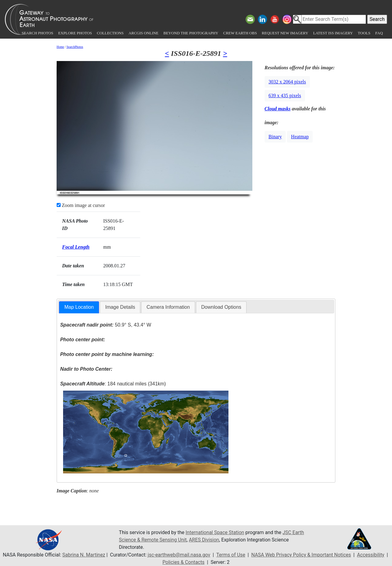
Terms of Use (231, 555)
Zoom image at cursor (81, 205)
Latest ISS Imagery (333, 33)
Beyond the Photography (191, 33)
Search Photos (38, 33)
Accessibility (371, 555)
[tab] (79, 307)
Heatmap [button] (300, 137)
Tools (364, 33)
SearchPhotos (75, 47)
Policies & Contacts (183, 562)
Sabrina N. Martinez (83, 555)
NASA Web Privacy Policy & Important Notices (301, 555)
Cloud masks (278, 109)
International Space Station (215, 532)
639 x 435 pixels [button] (285, 96)
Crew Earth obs (240, 33)
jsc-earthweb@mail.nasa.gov (179, 555)
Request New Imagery (285, 33)
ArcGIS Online (144, 33)
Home (60, 47)
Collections (110, 33)
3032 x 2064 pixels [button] (287, 82)
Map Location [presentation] (79, 307)
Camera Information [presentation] (168, 307)
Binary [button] (275, 137)
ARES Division (204, 540)
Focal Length (76, 247)
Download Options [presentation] (221, 307)
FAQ (379, 33)
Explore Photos (75, 33)
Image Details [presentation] (120, 307)
